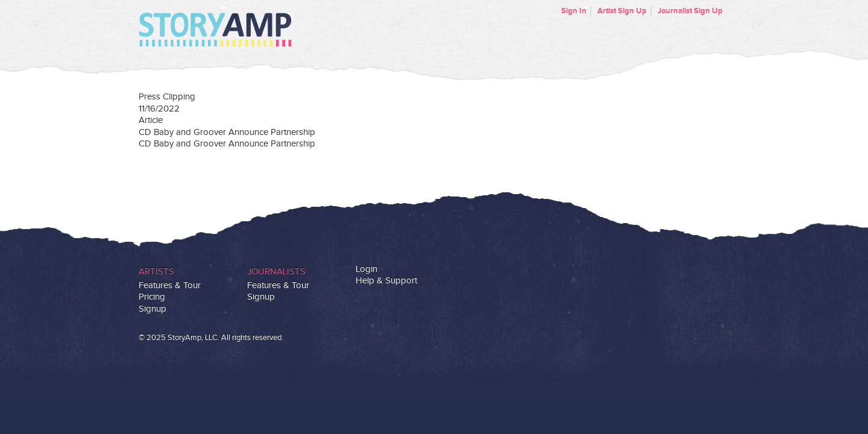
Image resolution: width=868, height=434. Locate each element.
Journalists (276, 272)
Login (366, 269)
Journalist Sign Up (690, 11)
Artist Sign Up (622, 11)
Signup (153, 309)
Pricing (152, 297)
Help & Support (386, 281)
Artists (156, 272)
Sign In (574, 11)
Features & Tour (170, 285)
